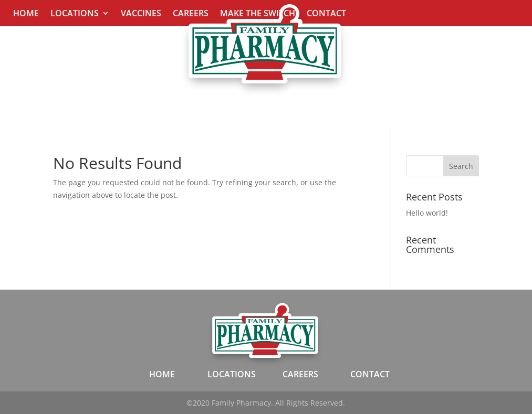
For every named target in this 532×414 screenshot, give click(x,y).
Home (26, 14)
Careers (191, 14)
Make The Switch (258, 14)
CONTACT (370, 374)
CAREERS (300, 374)
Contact (326, 14)
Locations (75, 14)
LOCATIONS (232, 374)
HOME (162, 374)
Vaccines (141, 14)
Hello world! (427, 213)
